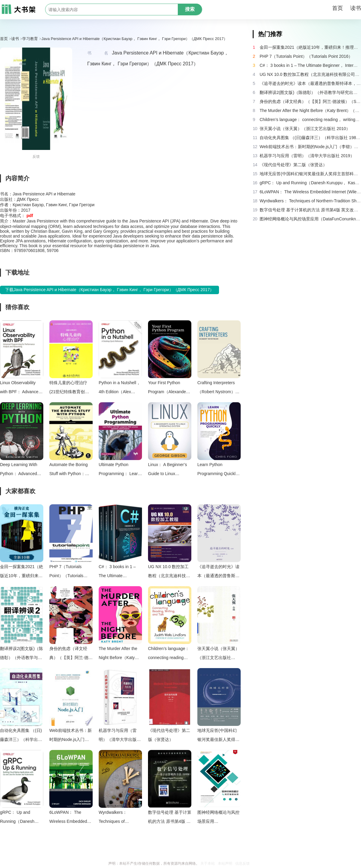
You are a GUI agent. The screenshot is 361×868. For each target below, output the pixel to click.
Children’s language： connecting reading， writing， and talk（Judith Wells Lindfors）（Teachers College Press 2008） (169, 654)
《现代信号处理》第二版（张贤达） (169, 735)
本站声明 (225, 863)
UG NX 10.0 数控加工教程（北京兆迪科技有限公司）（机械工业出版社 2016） (169, 572)
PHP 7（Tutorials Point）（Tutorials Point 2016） (66, 572)
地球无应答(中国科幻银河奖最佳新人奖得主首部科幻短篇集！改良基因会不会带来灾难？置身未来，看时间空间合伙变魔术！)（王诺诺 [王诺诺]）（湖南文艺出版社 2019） (218, 736)
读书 (356, 8)
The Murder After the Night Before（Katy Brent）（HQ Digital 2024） (118, 654)
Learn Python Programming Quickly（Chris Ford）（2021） (218, 470)
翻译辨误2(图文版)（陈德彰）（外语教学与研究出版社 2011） (22, 654)
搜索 (190, 9)
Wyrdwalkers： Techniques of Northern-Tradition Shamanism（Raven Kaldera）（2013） (118, 818)
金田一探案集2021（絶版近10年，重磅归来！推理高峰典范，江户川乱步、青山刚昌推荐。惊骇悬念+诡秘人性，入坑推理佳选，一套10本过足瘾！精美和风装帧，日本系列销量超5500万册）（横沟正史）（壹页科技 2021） (22, 572)
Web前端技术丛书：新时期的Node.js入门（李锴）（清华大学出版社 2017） (71, 736)
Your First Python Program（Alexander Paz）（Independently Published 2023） (169, 388)
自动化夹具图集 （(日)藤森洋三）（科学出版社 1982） (21, 736)
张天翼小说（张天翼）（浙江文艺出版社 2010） (218, 654)
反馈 (36, 157)
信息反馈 (242, 863)
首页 (338, 8)
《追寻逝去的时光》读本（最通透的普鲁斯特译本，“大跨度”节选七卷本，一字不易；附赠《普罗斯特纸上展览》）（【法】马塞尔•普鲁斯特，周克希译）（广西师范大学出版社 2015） (218, 572)
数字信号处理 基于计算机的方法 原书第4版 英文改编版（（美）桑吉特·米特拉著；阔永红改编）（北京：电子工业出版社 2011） (170, 818)
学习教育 (30, 39)
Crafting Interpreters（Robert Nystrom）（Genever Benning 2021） (216, 388)
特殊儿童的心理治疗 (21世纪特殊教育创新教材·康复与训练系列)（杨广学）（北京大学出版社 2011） (70, 388)
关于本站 (208, 863)
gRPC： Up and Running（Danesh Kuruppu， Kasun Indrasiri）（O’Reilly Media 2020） (19, 818)
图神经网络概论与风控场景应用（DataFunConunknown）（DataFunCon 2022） (219, 818)
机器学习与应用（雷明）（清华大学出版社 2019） (120, 736)
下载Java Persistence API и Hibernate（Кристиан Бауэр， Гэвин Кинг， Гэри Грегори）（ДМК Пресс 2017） (110, 290)
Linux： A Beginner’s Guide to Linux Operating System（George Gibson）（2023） (167, 470)
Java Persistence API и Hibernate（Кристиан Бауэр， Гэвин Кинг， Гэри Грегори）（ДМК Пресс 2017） (135, 39)
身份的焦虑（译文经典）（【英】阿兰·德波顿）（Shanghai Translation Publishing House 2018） (71, 654)
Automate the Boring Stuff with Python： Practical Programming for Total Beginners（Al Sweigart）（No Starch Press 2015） (71, 470)
